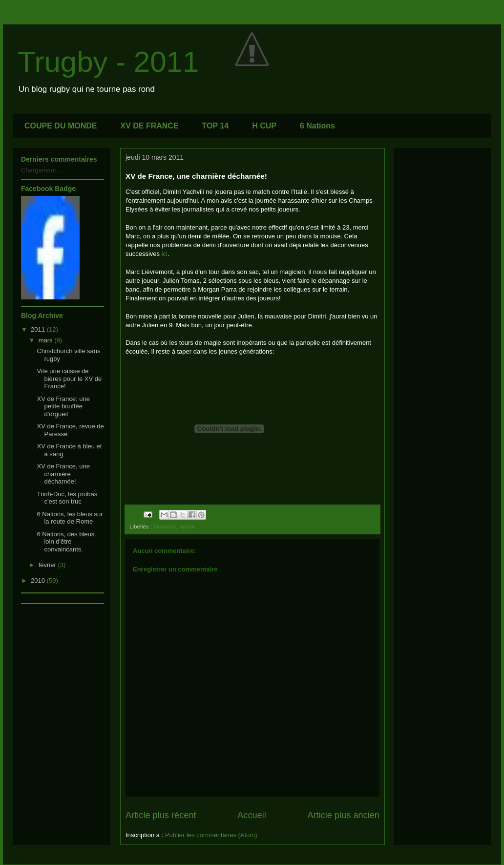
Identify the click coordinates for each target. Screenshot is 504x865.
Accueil (252, 815)
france (187, 526)
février (48, 565)
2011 (39, 329)
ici (165, 254)
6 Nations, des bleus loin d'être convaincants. (65, 542)
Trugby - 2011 (108, 62)
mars (47, 340)
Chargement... (41, 170)
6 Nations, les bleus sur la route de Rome (70, 518)
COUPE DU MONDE (61, 126)
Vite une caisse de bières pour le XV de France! (69, 379)
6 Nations (317, 126)
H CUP (264, 126)
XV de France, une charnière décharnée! (63, 474)
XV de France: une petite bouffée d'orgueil (63, 406)
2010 (39, 580)
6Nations (165, 526)
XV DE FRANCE (149, 126)
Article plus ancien (343, 815)
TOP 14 (216, 126)
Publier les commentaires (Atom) (211, 835)
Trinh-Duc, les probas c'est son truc (67, 498)
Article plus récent (161, 815)
